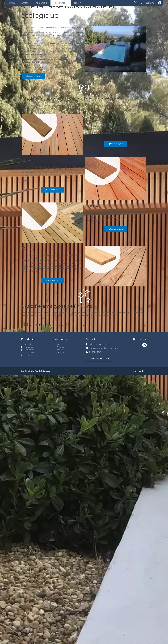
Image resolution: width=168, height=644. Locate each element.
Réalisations (42, 3)
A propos (25, 3)
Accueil (11, 3)
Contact (78, 3)
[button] (61, 3)
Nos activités (61, 3)
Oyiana (145, 371)
